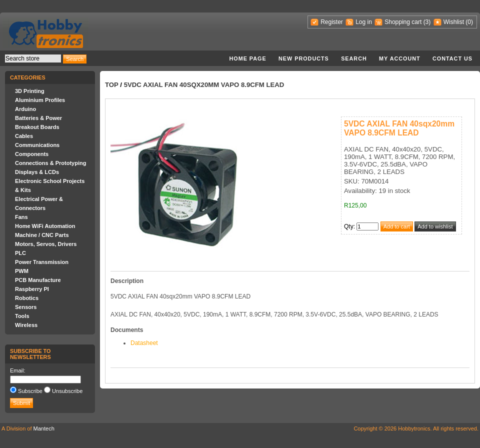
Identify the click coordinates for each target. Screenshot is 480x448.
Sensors (26, 307)
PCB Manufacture (38, 280)
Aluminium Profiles (40, 100)
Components (32, 154)
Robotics (27, 298)
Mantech (44, 428)
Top (112, 85)
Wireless (26, 325)
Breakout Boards (37, 127)
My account (400, 58)
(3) (427, 22)
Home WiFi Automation (45, 226)
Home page (247, 58)
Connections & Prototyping (50, 163)
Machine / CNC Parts (42, 235)
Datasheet (144, 343)
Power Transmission (42, 262)
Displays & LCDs (37, 172)
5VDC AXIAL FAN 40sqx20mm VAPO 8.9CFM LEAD (204, 85)
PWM (22, 271)
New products (304, 58)
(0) (469, 22)
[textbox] (33, 58)
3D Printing (30, 91)
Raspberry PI (32, 289)
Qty (349, 226)
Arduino (25, 109)
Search (354, 58)
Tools (22, 316)
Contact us (452, 58)
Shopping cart (403, 22)
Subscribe (30, 391)
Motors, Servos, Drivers (46, 244)
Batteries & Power (38, 118)
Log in (364, 22)
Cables (24, 136)
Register (332, 22)
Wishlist (454, 22)
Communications (37, 145)
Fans (21, 217)
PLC (20, 253)
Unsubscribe (67, 391)
